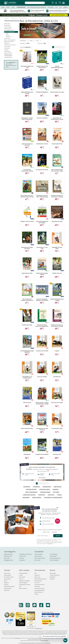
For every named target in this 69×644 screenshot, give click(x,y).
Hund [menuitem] (13, 7)
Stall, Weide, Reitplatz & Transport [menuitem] (37, 7)
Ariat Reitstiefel (53, 556)
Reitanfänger (7, 51)
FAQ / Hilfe (37, 583)
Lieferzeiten (37, 586)
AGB (35, 573)
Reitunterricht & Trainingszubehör (8, 55)
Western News (46, 532)
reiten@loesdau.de (38, 628)
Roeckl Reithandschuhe (55, 558)
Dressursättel (7, 558)
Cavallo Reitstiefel (39, 554)
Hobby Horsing (8, 29)
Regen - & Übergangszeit (10, 40)
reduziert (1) (41, 43)
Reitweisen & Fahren (9, 42)
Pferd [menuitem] (3, 7)
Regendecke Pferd (8, 556)
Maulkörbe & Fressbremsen (26, 554)
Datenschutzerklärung (52, 543)
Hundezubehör (7, 579)
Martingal (22, 558)
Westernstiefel (23, 556)
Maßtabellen (53, 577)
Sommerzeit (7, 38)
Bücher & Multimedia (9, 32)
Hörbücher (8, 37)
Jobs (20, 586)
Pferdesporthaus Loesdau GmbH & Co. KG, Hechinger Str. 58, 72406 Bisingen (36, 643)
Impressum (37, 575)
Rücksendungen (38, 581)
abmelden (50, 544)
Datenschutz (37, 577)
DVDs (7, 33)
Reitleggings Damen (8, 560)
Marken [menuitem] (66, 7)
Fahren (6, 581)
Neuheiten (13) (23, 43)
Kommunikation (8, 27)
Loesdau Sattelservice (55, 575)
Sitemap (36, 594)
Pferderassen (7, 25)
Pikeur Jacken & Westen (40, 558)
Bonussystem (22, 577)
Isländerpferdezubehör (9, 586)
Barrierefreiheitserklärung (40, 579)
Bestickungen (53, 573)
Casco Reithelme (54, 554)
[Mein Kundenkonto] (56, 4)
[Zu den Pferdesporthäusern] (53, 3)
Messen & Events (23, 588)
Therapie (6, 50)
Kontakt (21, 575)
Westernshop (7, 24)
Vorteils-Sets (7, 48)
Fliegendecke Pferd (8, 554)
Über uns (21, 579)
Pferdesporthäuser (23, 573)
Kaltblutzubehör (8, 588)
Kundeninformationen (40, 585)
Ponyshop (6, 585)
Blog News (55, 532)
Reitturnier (7, 43)
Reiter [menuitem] (8, 7)
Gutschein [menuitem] (51, 7)
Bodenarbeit (7, 590)
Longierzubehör (8, 575)
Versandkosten (18, 638)
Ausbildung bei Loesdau (25, 585)
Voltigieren (6, 583)
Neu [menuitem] (56, 7)
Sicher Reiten (7, 47)
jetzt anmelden (42, 478)
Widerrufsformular (39, 592)
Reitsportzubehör (8, 57)
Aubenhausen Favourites (10, 45)
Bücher (8, 35)
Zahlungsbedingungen (40, 590)
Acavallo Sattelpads (54, 560)
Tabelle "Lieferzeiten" (44, 641)
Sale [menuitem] (60, 7)
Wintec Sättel (37, 560)
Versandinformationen (40, 588)
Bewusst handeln (8, 53)
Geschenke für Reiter (9, 30)
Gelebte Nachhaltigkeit (24, 581)
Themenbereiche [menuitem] (21, 7)
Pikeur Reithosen (38, 556)
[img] (63, 3)
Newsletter (52, 579)
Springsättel (22, 560)
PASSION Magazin (23, 583)
